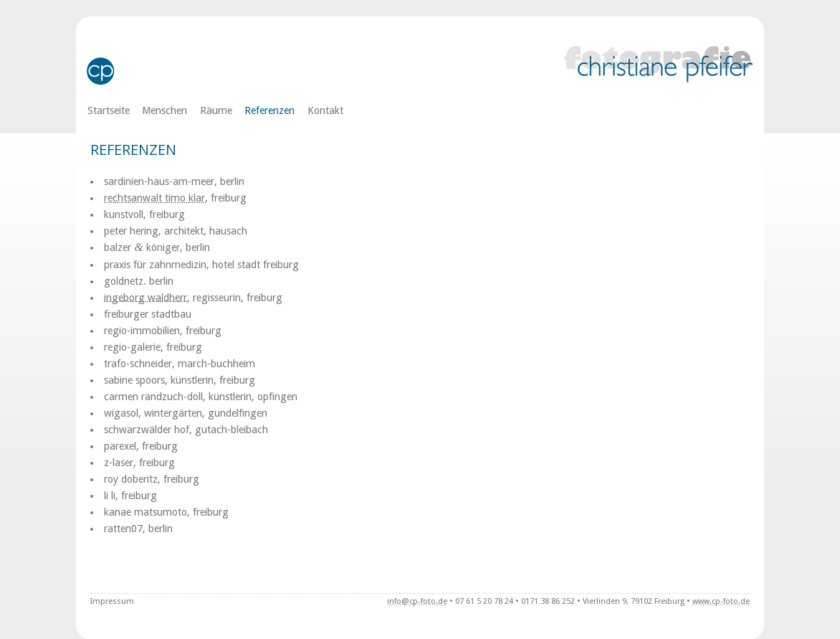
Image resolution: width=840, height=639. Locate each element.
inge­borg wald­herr (145, 298)
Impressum (112, 601)
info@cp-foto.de (417, 601)
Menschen (164, 110)
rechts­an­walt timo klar (154, 198)
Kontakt (325, 110)
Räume (216, 110)
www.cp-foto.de (721, 601)
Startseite (109, 110)
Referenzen (269, 110)
